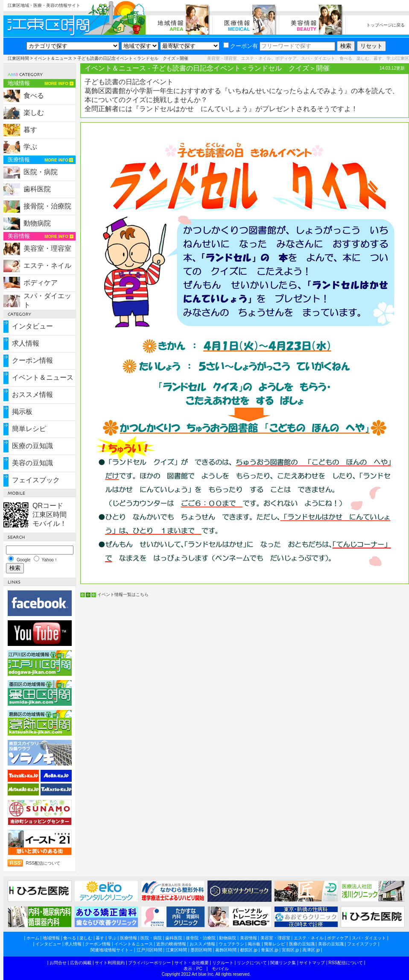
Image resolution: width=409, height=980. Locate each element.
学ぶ (30, 147)
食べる (34, 95)
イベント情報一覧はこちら (123, 594)
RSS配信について (43, 863)
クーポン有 (241, 46)
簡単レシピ (29, 429)
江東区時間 (18, 58)
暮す (30, 130)
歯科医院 (37, 189)
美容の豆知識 (32, 463)
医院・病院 (41, 172)
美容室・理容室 (47, 248)
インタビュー (32, 326)
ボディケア (41, 283)
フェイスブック (36, 480)
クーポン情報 (32, 360)
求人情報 (26, 343)
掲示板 (22, 412)
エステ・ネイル (47, 266)
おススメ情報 (32, 395)
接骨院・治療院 (47, 206)
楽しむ (34, 113)
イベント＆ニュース (53, 58)
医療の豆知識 (32, 446)
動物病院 (37, 223)
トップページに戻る (386, 25)
